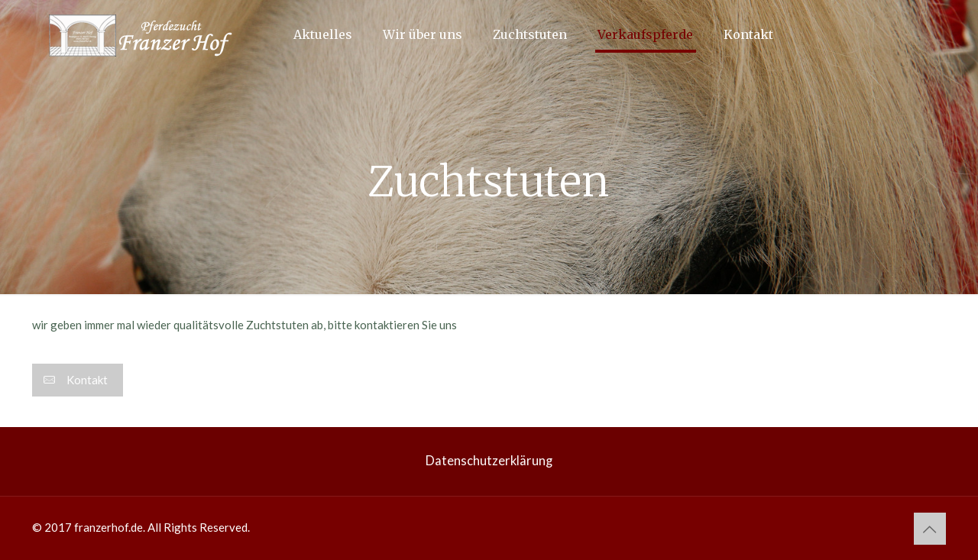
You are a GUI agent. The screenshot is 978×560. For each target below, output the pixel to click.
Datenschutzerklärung (489, 461)
